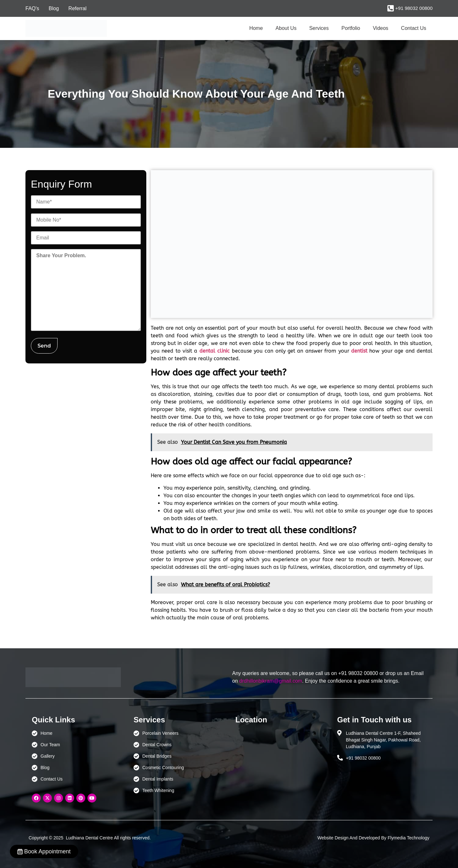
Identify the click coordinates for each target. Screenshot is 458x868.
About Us (286, 28)
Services (319, 28)
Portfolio (351, 28)
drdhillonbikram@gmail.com (271, 681)
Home (256, 28)
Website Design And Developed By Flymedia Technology (373, 838)
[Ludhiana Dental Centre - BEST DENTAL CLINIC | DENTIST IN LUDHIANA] (280, 760)
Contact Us (414, 28)
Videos (381, 28)
